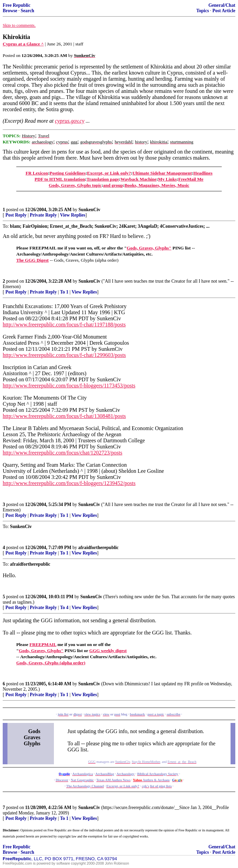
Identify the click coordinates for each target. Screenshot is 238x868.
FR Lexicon (37, 173)
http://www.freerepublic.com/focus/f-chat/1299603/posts (64, 355)
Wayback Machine (138, 179)
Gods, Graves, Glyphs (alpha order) (51, 663)
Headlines (203, 173)
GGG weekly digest (108, 651)
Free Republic (17, 5)
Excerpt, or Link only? (109, 173)
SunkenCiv (90, 210)
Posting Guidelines (67, 173)
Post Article (224, 11)
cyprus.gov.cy (70, 121)
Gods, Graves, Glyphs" (149, 248)
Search (27, 11)
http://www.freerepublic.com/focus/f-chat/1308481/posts (64, 416)
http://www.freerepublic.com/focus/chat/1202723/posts (63, 453)
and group (113, 185)
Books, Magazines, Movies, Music (157, 185)
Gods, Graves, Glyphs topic (75, 185)
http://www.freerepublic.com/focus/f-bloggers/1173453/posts (69, 386)
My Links (167, 179)
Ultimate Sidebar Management (162, 173)
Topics (203, 11)
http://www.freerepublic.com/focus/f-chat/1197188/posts (64, 325)
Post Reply (16, 215)
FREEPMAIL (43, 644)
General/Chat (222, 5)
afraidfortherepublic (98, 548)
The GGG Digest (33, 260)
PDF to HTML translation (60, 179)
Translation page (103, 179)
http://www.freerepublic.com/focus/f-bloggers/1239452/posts (69, 483)
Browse (10, 11)
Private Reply (43, 215)
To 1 (64, 292)
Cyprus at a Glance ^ (23, 44)
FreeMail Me (191, 179)
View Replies (73, 215)
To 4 (64, 608)
